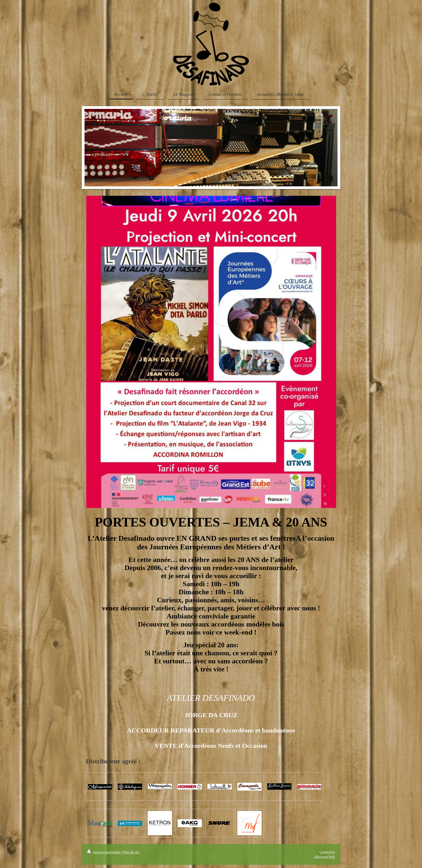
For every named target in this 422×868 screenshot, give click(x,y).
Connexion (327, 852)
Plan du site (131, 852)
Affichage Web (324, 857)
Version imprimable (104, 852)
